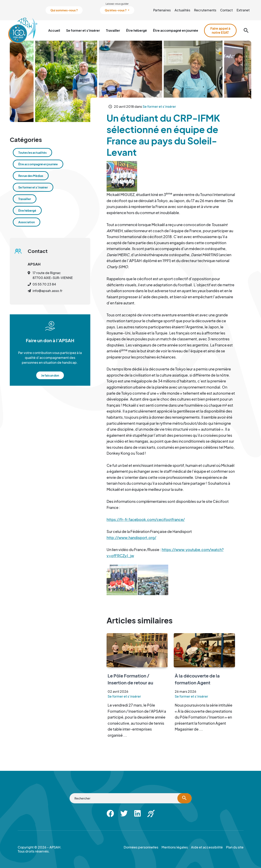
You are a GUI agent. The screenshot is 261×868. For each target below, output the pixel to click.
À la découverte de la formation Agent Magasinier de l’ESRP (197, 682)
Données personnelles (141, 847)
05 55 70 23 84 (44, 284)
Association (27, 222)
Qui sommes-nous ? (64, 10)
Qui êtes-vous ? (116, 10)
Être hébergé (137, 30)
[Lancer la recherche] (185, 798)
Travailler (113, 30)
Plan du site (235, 847)
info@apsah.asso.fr (48, 291)
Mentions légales (175, 847)
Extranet (243, 10)
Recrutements (205, 10)
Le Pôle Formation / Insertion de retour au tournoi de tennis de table (135, 682)
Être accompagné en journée (176, 30)
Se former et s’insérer (159, 106)
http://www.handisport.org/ (131, 537)
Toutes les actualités (32, 152)
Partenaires (162, 10)
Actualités (182, 10)
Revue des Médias (31, 176)
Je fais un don (50, 375)
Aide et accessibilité (207, 847)
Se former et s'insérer (83, 30)
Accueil (54, 30)
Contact (226, 10)
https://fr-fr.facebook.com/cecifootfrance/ (146, 519)
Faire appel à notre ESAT (220, 30)
